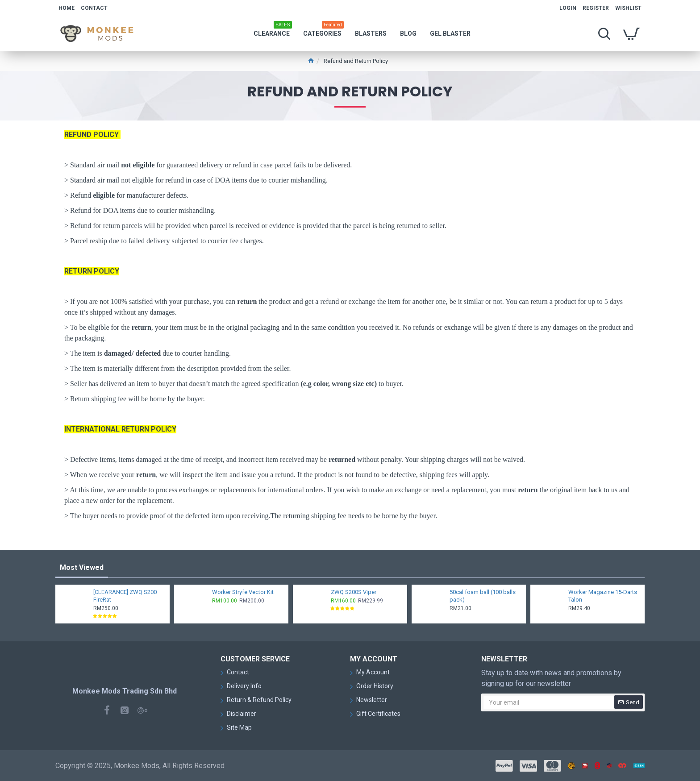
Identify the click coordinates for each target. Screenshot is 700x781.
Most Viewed (82, 567)
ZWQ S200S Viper (354, 592)
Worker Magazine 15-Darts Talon (603, 596)
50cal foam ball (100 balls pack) (483, 596)
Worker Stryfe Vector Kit (243, 592)
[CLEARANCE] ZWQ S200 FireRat (125, 596)
